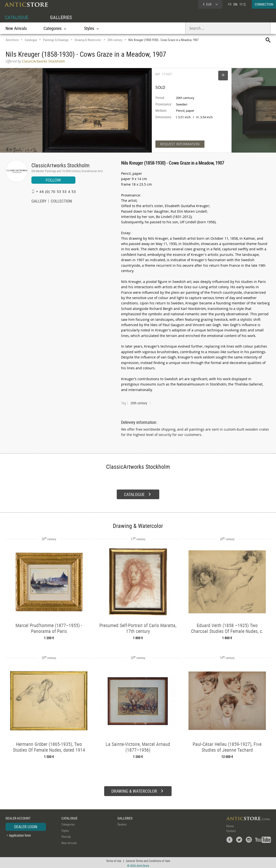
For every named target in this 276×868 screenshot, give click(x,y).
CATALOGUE (17, 17)
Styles (65, 829)
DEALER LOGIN (26, 826)
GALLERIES (61, 17)
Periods (66, 836)
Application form (20, 834)
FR (230, 4)
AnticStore (12, 40)
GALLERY (39, 202)
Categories (68, 823)
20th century (115, 40)
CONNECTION (264, 4)
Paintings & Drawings (56, 40)
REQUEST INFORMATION (180, 144)
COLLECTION (61, 202)
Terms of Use (114, 860)
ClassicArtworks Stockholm (61, 165)
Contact (231, 830)
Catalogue (31, 40)
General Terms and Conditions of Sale (148, 860)
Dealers (122, 823)
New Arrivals (16, 28)
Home (230, 825)
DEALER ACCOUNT (18, 817)
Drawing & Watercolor (88, 40)
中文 (243, 4)
